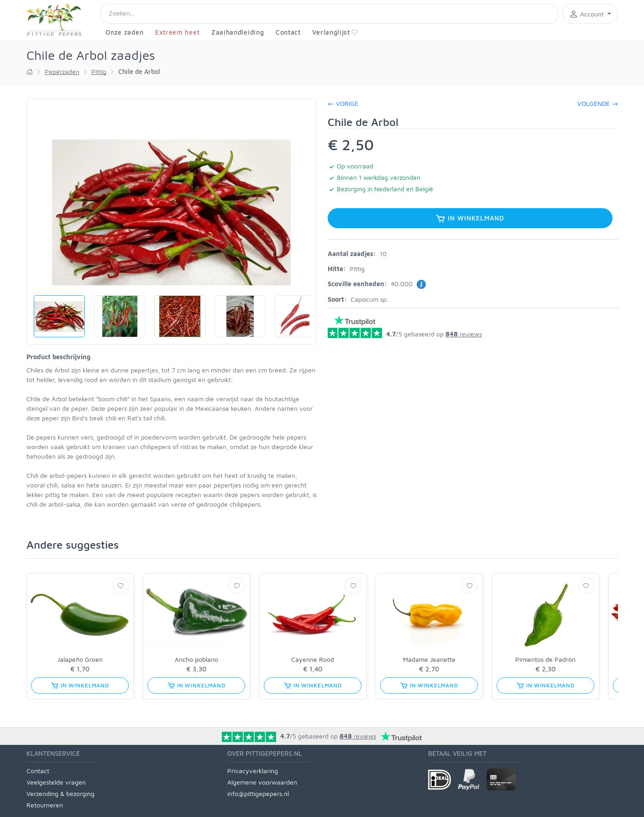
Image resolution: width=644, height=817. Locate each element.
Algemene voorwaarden (262, 782)
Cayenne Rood (313, 659)
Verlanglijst (335, 32)
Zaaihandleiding (238, 32)
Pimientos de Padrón (545, 659)
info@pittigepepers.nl (258, 793)
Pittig (99, 71)
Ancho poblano (196, 659)
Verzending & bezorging (60, 793)
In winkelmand (470, 219)
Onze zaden (124, 32)
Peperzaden (62, 71)
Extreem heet (177, 32)
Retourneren (45, 805)
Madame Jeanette (429, 659)
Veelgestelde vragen (56, 782)
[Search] (330, 14)
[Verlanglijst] (120, 586)
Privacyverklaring (253, 771)
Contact (288, 32)
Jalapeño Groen (80, 659)
